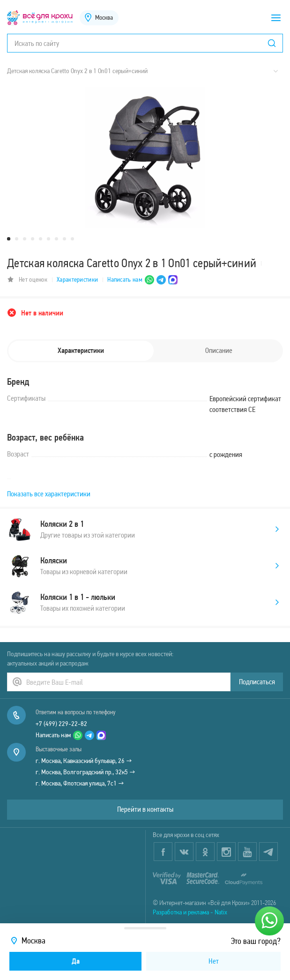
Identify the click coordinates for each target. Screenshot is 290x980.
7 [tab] (56, 239)
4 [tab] (33, 239)
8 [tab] (64, 239)
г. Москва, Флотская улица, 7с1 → (80, 783)
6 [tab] (48, 239)
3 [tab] (25, 239)
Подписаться (257, 682)
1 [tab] (9, 239)
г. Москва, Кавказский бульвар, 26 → (84, 761)
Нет (214, 961)
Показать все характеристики (49, 494)
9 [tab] (72, 239)
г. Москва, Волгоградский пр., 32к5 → (86, 772)
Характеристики (77, 280)
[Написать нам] (269, 921)
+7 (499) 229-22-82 (61, 724)
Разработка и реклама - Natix (190, 912)
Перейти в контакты (145, 809)
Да (76, 961)
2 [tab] (17, 239)
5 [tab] (41, 239)
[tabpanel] (145, 157)
